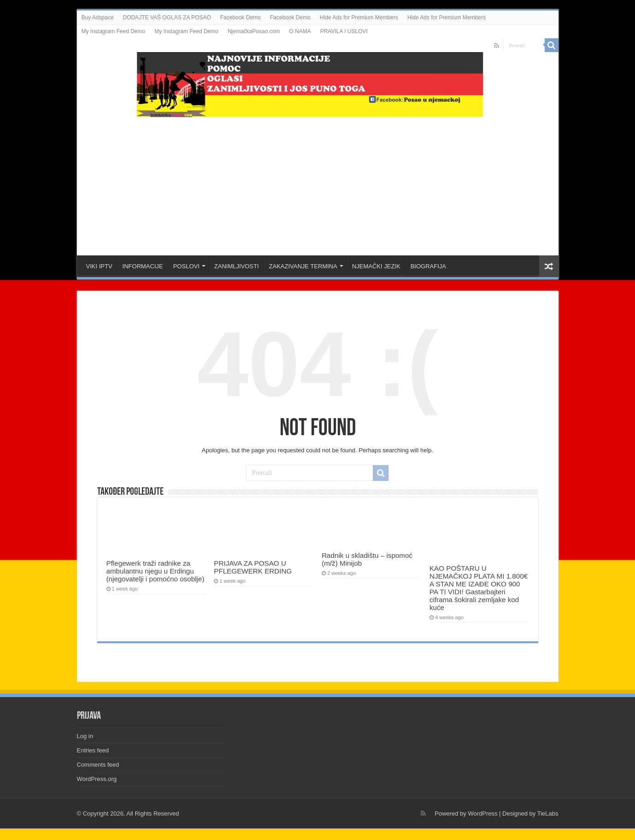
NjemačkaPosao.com (254, 31)
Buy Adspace (98, 18)
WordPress (482, 813)
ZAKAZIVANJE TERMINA (303, 266)
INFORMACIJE (143, 266)
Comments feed (98, 765)
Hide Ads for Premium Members (359, 18)
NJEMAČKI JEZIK (376, 266)
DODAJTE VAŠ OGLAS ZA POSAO (167, 18)
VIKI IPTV (99, 266)
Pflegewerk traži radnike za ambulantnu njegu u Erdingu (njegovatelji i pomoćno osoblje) (156, 571)
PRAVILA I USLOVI (344, 31)
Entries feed (93, 750)
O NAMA (300, 31)
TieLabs (548, 813)
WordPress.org (97, 779)
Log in (85, 736)
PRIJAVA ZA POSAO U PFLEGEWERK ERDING (253, 567)
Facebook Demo (241, 18)
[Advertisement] (317, 182)
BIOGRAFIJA (428, 266)
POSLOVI (186, 266)
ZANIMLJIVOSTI (237, 266)
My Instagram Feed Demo (114, 31)
